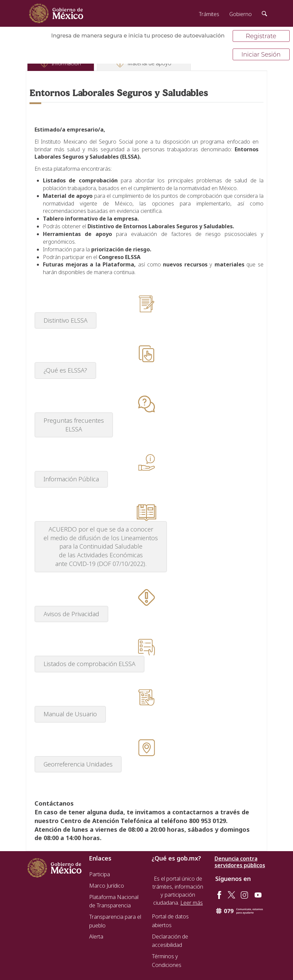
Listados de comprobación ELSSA (90, 664)
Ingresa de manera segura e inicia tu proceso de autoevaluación (138, 35)
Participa (100, 874)
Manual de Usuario (70, 714)
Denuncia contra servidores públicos (240, 862)
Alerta (96, 936)
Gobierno (241, 14)
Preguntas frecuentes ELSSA (74, 425)
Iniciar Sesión (261, 55)
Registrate (261, 36)
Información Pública (71, 479)
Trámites (209, 14)
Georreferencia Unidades (78, 764)
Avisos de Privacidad (71, 614)
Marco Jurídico (107, 886)
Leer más (192, 903)
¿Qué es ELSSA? (65, 370)
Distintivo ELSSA (66, 320)
